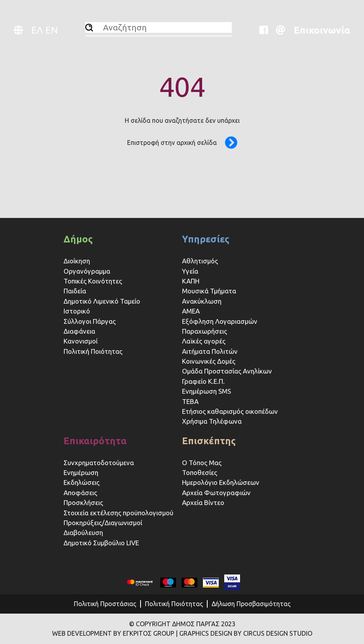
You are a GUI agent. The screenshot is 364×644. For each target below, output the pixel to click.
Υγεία (190, 271)
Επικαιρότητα (95, 441)
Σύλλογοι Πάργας (90, 321)
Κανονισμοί (81, 341)
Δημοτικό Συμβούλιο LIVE (101, 543)
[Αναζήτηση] (89, 28)
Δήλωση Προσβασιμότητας (251, 604)
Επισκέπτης (209, 441)
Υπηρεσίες (206, 239)
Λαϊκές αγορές (204, 341)
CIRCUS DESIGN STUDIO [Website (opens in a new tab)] (278, 633)
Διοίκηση (77, 261)
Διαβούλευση (83, 532)
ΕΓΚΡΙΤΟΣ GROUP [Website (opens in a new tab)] (148, 633)
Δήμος (78, 239)
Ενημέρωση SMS (206, 391)
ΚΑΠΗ (191, 281)
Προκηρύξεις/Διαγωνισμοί (103, 523)
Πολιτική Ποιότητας (93, 351)
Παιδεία (75, 291)
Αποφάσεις (80, 493)
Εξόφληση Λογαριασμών (220, 321)
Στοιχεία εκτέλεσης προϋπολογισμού (118, 513)
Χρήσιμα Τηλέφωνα (212, 421)
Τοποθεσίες (200, 472)
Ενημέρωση (81, 472)
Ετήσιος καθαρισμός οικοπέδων (230, 411)
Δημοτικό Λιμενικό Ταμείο (102, 301)
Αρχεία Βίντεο (203, 502)
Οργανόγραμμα (87, 271)
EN (52, 30)
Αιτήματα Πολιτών (210, 351)
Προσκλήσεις (83, 502)
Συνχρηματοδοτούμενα (99, 463)
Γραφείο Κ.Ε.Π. (203, 381)
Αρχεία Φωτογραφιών (216, 493)
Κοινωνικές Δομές (209, 361)
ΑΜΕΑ (191, 311)
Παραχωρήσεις (205, 331)
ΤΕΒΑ (190, 401)
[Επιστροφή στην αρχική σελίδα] (227, 143)
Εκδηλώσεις (82, 482)
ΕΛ (37, 30)
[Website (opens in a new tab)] (266, 30)
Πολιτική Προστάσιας (105, 604)
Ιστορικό (77, 311)
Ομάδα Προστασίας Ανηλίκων (227, 371)
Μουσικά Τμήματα (209, 291)
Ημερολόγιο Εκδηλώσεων (221, 482)
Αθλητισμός (200, 261)
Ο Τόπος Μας (202, 463)
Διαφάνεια (79, 331)
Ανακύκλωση (202, 301)
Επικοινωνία (322, 30)
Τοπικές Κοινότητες (93, 281)
